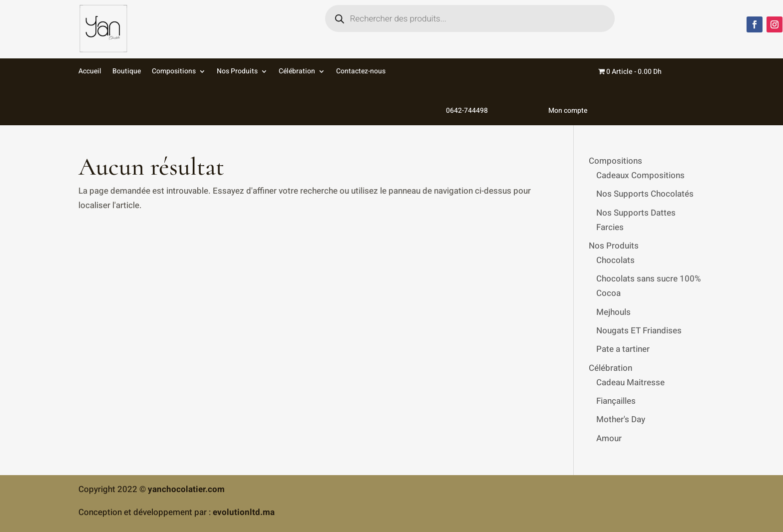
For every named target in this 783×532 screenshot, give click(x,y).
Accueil (90, 72)
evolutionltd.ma (244, 512)
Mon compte (543, 92)
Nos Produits (237, 72)
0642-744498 (442, 92)
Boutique (127, 72)
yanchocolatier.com (186, 489)
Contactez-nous (361, 72)
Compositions (174, 72)
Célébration (297, 72)
